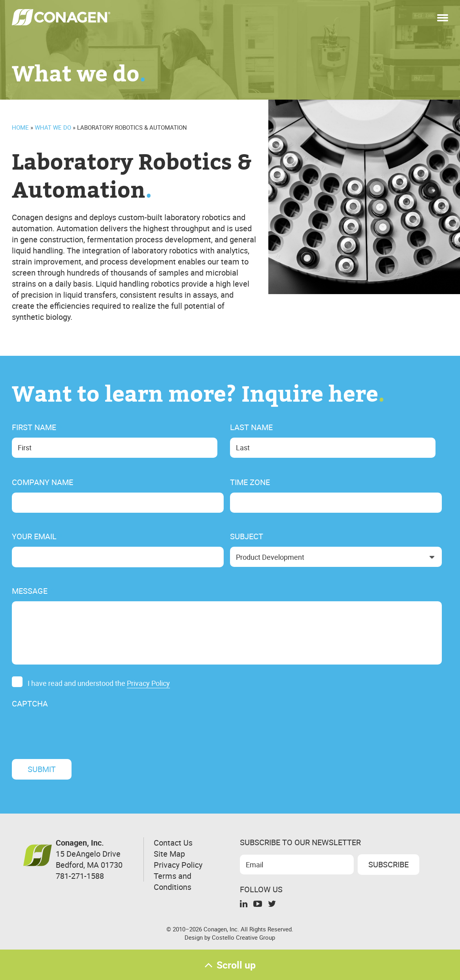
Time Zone (253, 482)
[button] (443, 16)
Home (20, 127)
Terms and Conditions (172, 881)
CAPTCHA (30, 704)
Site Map (169, 854)
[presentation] (72, 729)
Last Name (255, 427)
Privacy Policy (148, 683)
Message (33, 591)
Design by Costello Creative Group (230, 937)
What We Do (53, 127)
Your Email (38, 536)
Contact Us (173, 843)
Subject (250, 536)
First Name (37, 427)
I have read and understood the (99, 684)
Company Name (46, 482)
